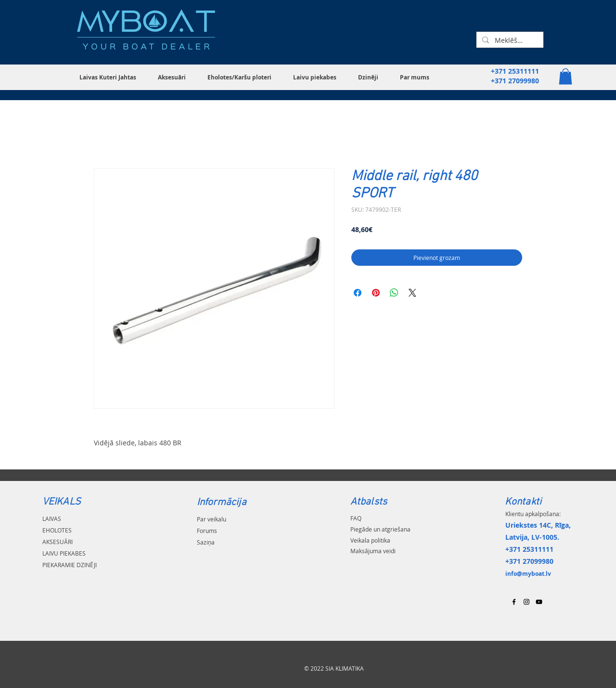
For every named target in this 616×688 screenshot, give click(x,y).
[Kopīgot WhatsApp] (394, 293)
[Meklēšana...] (509, 40)
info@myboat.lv (528, 574)
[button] (111, 77)
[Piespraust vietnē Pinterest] (376, 293)
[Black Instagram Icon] (526, 602)
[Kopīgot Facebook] (358, 293)
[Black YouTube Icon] (539, 602)
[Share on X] (412, 293)
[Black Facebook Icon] (514, 602)
